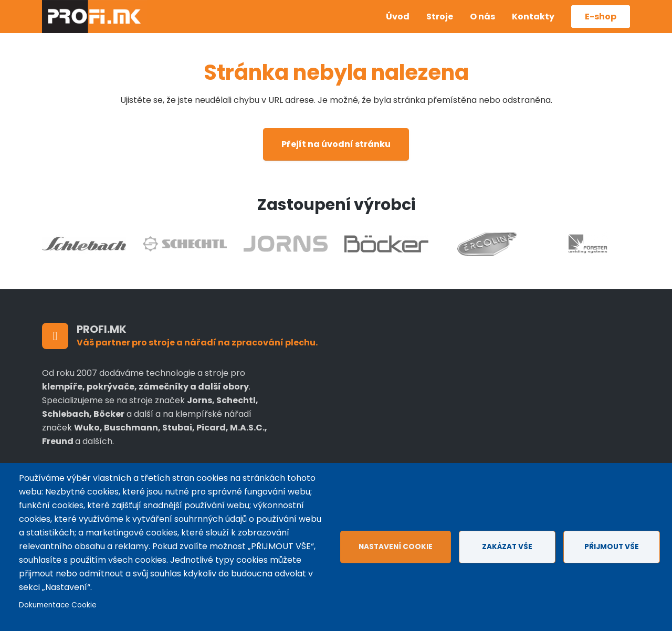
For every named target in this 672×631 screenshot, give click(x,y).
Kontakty (533, 17)
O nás (482, 17)
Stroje (440, 17)
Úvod (398, 17)
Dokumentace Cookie (58, 605)
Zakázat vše (507, 547)
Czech (361, 9)
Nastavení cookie (396, 547)
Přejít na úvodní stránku (336, 144)
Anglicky (361, 25)
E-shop (601, 17)
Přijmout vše (612, 547)
